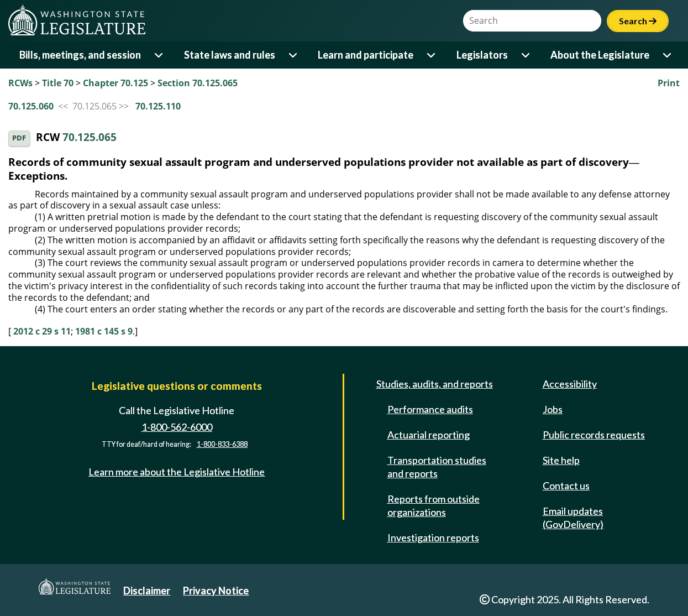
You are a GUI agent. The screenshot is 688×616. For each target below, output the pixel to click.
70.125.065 (90, 137)
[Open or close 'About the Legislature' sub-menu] (668, 55)
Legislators (482, 55)
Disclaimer (147, 591)
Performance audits (430, 409)
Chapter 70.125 (115, 83)
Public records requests (594, 435)
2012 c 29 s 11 (42, 331)
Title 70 (58, 83)
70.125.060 (31, 106)
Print (669, 83)
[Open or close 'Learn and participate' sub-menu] (432, 55)
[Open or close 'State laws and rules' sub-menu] (294, 55)
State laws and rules (230, 55)
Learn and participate (366, 55)
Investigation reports (433, 537)
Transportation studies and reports (437, 467)
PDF (19, 138)
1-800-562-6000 (177, 427)
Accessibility (570, 384)
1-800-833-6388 (222, 444)
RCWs (20, 83)
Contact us (566, 486)
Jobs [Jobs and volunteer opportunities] (553, 409)
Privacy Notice (216, 591)
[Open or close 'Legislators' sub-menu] (526, 55)
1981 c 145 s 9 (104, 331)
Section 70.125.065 (198, 83)
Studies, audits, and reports (435, 384)
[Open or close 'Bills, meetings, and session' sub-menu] (159, 55)
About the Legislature (600, 55)
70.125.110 (158, 106)
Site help (561, 460)
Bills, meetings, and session (80, 55)
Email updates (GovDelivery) (573, 518)
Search (638, 21)
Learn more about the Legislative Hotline (177, 472)
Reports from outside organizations (434, 505)
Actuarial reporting (429, 435)
